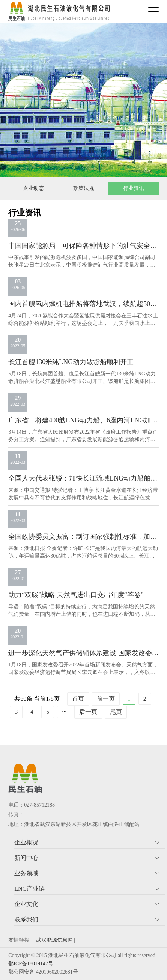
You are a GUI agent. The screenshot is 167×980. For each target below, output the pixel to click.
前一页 (106, 699)
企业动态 (33, 188)
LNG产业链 (29, 889)
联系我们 (26, 919)
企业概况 (26, 842)
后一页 (88, 712)
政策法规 (84, 188)
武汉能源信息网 (54, 940)
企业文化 (26, 904)
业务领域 (26, 873)
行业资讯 (134, 188)
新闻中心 (26, 858)
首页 (78, 699)
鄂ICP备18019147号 (31, 964)
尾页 (116, 712)
